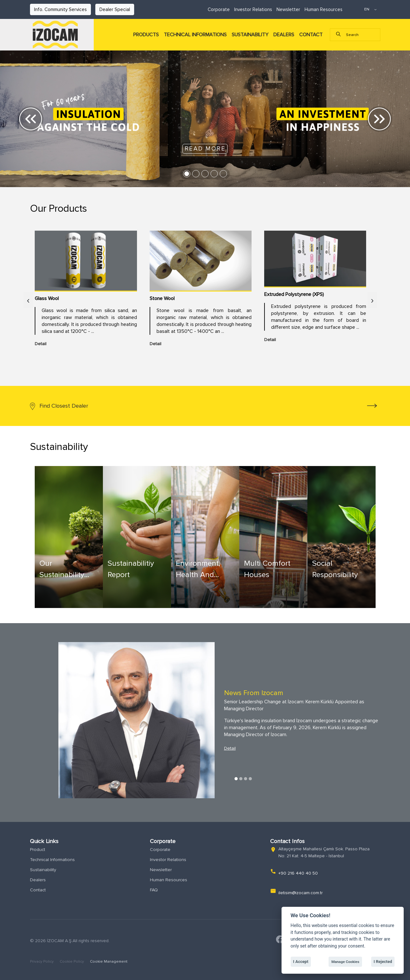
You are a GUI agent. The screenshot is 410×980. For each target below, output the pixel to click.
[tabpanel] (205, 720)
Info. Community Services (60, 9)
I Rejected (383, 962)
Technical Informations (52, 860)
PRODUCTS (146, 35)
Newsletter (288, 9)
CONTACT (311, 35)
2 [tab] (241, 779)
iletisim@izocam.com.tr (300, 893)
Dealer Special (115, 9)
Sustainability (43, 870)
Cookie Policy (72, 962)
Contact (38, 890)
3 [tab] (246, 779)
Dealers (38, 880)
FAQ (154, 890)
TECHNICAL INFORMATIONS (195, 35)
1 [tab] (236, 779)
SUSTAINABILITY (250, 35)
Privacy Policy (42, 962)
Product (38, 850)
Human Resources (324, 9)
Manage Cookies (345, 962)
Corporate (219, 9)
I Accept (301, 962)
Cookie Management (109, 962)
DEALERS (284, 35)
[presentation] (28, 301)
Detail (230, 748)
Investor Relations (253, 9)
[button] (31, 119)
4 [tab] (250, 779)
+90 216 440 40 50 (298, 873)
